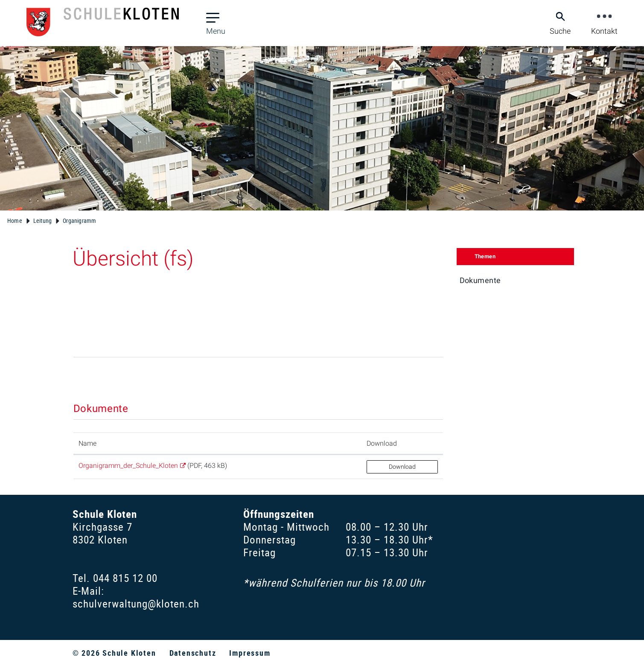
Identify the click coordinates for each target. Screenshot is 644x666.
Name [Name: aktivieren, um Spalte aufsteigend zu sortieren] (87, 443)
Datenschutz (193, 653)
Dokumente (480, 280)
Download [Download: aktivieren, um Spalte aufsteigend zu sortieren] (382, 443)
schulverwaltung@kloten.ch (136, 603)
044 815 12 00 (125, 578)
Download (402, 467)
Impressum (250, 653)
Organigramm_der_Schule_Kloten (128, 466)
